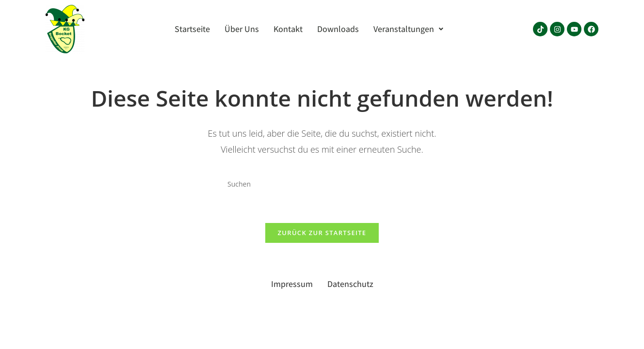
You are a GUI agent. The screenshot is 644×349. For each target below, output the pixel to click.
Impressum (292, 284)
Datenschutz (350, 284)
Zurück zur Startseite (322, 233)
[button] (408, 29)
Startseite (192, 29)
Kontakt (288, 29)
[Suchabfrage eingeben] (322, 184)
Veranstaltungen (408, 29)
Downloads (338, 29)
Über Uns (242, 29)
